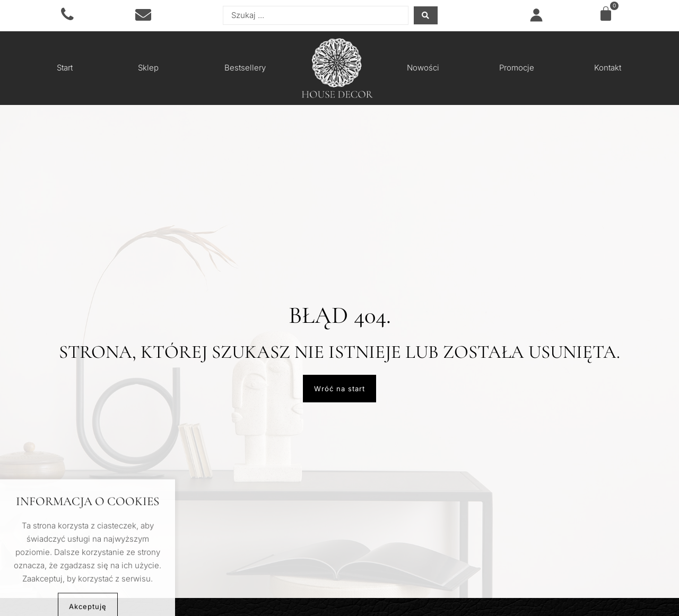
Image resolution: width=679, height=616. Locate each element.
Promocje (517, 68)
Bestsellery (245, 68)
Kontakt (608, 68)
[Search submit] (426, 15)
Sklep (148, 68)
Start (65, 68)
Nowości (423, 68)
